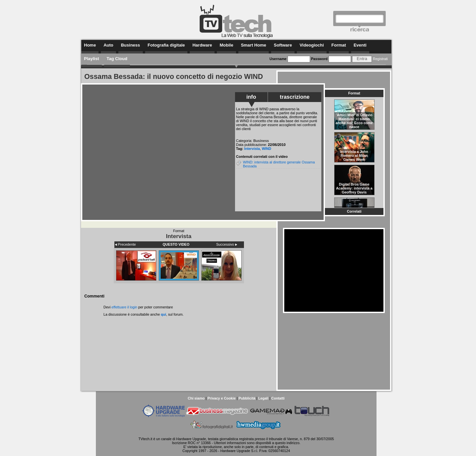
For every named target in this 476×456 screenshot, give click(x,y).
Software (283, 45)
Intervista (252, 149)
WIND (266, 149)
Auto (108, 45)
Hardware (202, 45)
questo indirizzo (287, 443)
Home (90, 45)
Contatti (278, 398)
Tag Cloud (117, 59)
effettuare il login (124, 307)
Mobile (226, 45)
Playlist (92, 59)
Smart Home (254, 45)
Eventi (360, 45)
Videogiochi (312, 45)
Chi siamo (196, 398)
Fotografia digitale (166, 45)
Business (131, 45)
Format (339, 45)
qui (164, 314)
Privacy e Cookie (222, 398)
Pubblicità (247, 398)
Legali (263, 398)
